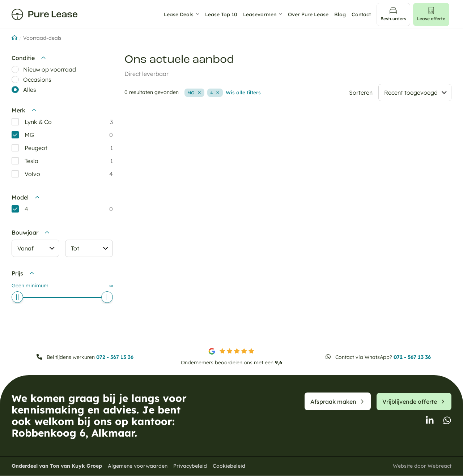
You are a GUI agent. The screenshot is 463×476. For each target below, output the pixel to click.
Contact (364, 14)
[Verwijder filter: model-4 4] (215, 93)
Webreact (439, 466)
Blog (343, 14)
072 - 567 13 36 (115, 357)
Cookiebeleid (229, 466)
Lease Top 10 (224, 14)
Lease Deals (181, 14)
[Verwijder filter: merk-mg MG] (194, 93)
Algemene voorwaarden (138, 466)
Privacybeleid (190, 466)
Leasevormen (262, 14)
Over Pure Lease (311, 14)
